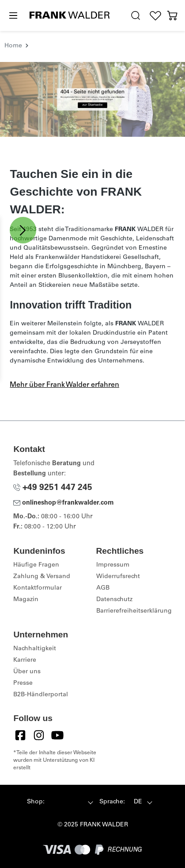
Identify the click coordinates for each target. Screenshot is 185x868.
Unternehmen (41, 635)
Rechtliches (120, 551)
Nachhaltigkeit (35, 649)
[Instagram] (39, 735)
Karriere (25, 660)
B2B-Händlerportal (41, 695)
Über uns (27, 672)
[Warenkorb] (172, 16)
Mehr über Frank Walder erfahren (64, 385)
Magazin (26, 600)
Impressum (113, 565)
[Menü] (13, 16)
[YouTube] (57, 735)
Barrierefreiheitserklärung (134, 611)
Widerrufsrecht (118, 577)
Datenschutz (114, 600)
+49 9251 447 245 (53, 488)
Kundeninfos (39, 551)
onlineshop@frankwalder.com (64, 503)
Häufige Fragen (36, 565)
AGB (103, 588)
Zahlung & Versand (42, 577)
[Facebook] (20, 735)
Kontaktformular (38, 588)
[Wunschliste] (155, 16)
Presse (23, 683)
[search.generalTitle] (136, 16)
